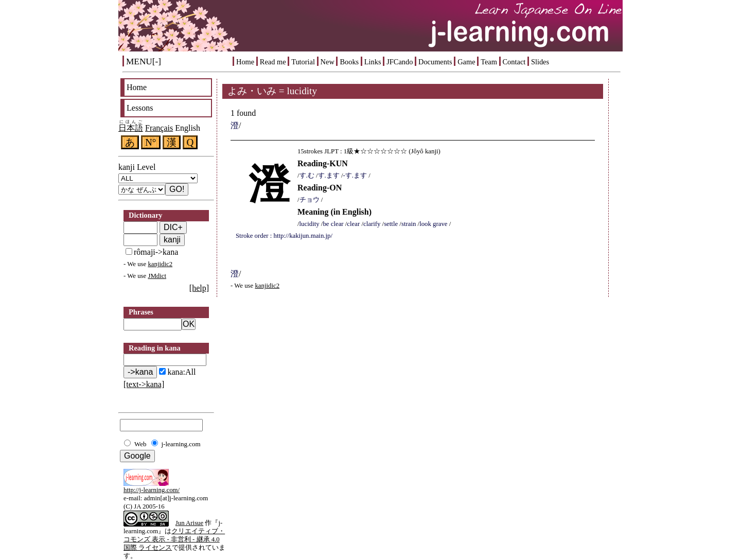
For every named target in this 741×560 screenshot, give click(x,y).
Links (373, 62)
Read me (273, 62)
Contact (514, 62)
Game (466, 62)
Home (245, 62)
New (328, 62)
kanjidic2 (160, 264)
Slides (540, 62)
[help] (199, 288)
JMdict (157, 276)
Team (489, 62)
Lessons (140, 108)
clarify (372, 224)
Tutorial (303, 62)
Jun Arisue (189, 523)
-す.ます (355, 176)
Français (159, 128)
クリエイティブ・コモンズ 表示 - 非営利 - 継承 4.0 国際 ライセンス (174, 539)
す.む (307, 176)
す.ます (329, 176)
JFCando (400, 62)
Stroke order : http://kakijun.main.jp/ (284, 236)
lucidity (310, 224)
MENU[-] (144, 62)
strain (409, 224)
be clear (333, 224)
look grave (433, 224)
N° (151, 142)
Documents (435, 62)
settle (391, 224)
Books (349, 62)
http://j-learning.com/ (152, 490)
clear (353, 224)
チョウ (310, 200)
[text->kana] (144, 384)
